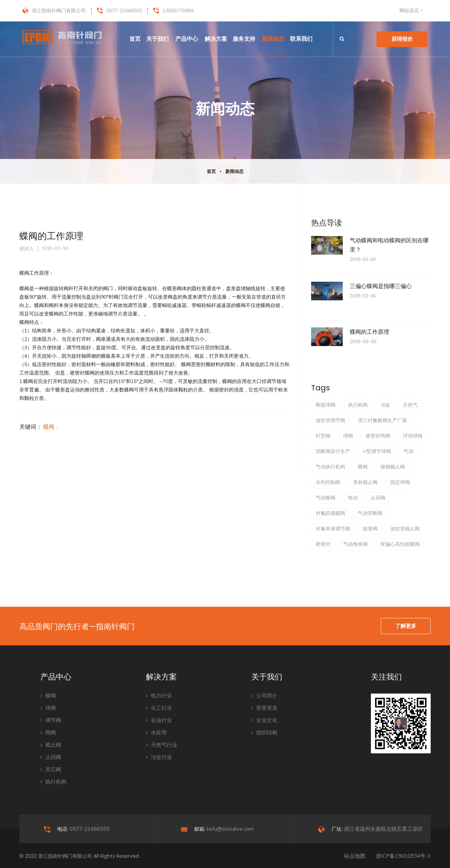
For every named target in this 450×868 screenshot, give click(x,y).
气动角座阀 (355, 544)
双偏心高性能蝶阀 (400, 544)
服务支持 (244, 39)
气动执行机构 (330, 467)
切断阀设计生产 (333, 451)
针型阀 (323, 436)
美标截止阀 (365, 482)
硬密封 (323, 544)
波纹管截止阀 (405, 529)
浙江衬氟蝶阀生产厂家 (382, 420)
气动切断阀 (370, 513)
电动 (353, 498)
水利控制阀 (328, 482)
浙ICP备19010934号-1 (403, 856)
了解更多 (406, 626)
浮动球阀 (413, 436)
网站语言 (409, 11)
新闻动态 (273, 39)
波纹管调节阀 (330, 420)
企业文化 (264, 720)
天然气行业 (162, 745)
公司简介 (264, 696)
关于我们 (157, 39)
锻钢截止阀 (393, 467)
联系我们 (301, 39)
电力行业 (159, 696)
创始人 (27, 248)
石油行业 (159, 720)
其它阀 (51, 770)
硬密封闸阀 (378, 436)
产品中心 (187, 39)
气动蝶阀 (326, 498)
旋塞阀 (370, 529)
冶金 (385, 405)
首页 (135, 39)
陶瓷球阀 (326, 405)
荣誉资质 (264, 708)
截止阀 (51, 745)
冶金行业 (159, 757)
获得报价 (402, 39)
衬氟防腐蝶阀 (330, 513)
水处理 (156, 733)
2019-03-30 (55, 248)
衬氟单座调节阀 (333, 529)
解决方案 (216, 39)
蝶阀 (363, 467)
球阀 (348, 436)
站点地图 (355, 856)
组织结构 (264, 733)
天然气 (410, 405)
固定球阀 (400, 482)
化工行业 (159, 708)
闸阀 (48, 733)
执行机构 (358, 405)
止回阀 (378, 498)
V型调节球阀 (377, 451)
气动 (409, 451)
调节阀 (51, 720)
